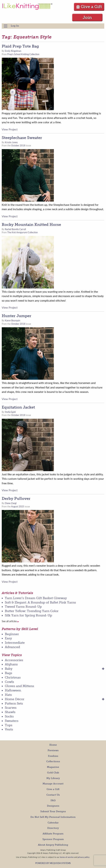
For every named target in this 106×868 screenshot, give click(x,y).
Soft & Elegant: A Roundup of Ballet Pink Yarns (40, 602)
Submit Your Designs (53, 811)
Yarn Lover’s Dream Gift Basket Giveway (36, 598)
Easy (8, 638)
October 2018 (18, 145)
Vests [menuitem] (9, 729)
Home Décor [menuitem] (15, 699)
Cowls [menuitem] (9, 682)
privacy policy (84, 857)
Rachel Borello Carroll (15, 229)
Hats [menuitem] (8, 695)
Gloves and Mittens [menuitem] (19, 686)
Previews (53, 750)
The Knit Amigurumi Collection (23, 232)
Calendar (53, 823)
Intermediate (15, 643)
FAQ (53, 800)
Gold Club (53, 773)
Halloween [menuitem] (13, 690)
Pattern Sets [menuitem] (14, 703)
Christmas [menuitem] (13, 677)
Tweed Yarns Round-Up (23, 607)
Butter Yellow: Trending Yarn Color (32, 611)
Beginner (12, 634)
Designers (53, 806)
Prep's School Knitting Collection (23, 54)
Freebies (53, 756)
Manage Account (53, 784)
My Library (53, 778)
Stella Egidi (10, 412)
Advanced (12, 647)
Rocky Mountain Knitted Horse (31, 225)
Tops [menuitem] (9, 725)
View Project (10, 129)
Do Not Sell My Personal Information (53, 817)
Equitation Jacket (18, 407)
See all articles (10, 621)
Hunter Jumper (17, 316)
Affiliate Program (53, 834)
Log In (15, 26)
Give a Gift (89, 7)
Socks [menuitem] (9, 716)
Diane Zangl (11, 503)
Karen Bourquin (13, 320)
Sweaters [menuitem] (12, 721)
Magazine (53, 767)
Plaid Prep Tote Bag (20, 46)
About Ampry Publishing (53, 845)
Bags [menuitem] (9, 673)
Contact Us (53, 795)
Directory (53, 828)
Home (53, 745)
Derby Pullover (16, 499)
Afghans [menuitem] (11, 664)
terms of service (67, 857)
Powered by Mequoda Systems (53, 863)
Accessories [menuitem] (14, 660)
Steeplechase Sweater (22, 138)
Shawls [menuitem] (10, 712)
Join (87, 17)
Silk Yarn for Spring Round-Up (28, 615)
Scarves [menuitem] (11, 708)
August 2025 (18, 506)
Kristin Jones (11, 142)
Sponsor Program (53, 839)
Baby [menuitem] (9, 669)
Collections (53, 761)
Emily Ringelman (13, 51)
